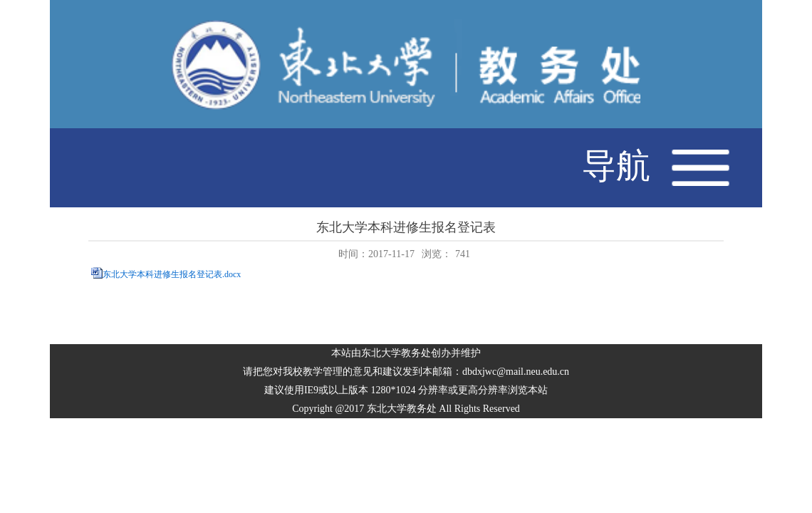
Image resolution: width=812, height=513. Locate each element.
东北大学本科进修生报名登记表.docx (172, 275)
